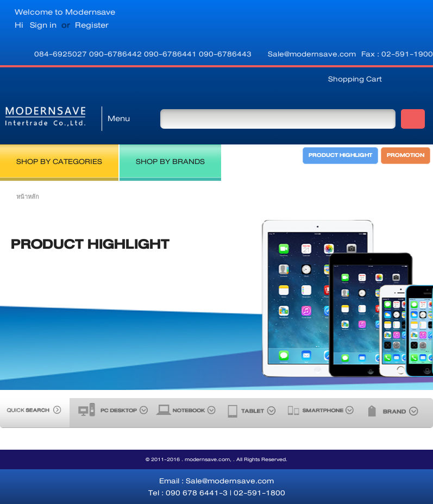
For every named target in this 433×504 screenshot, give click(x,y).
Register (92, 25)
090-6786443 (225, 54)
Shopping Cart (355, 79)
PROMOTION (406, 155)
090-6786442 (117, 54)
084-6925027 (62, 54)
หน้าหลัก (28, 197)
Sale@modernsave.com (312, 54)
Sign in (43, 25)
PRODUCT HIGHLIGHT (340, 155)
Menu (119, 118)
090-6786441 (171, 54)
